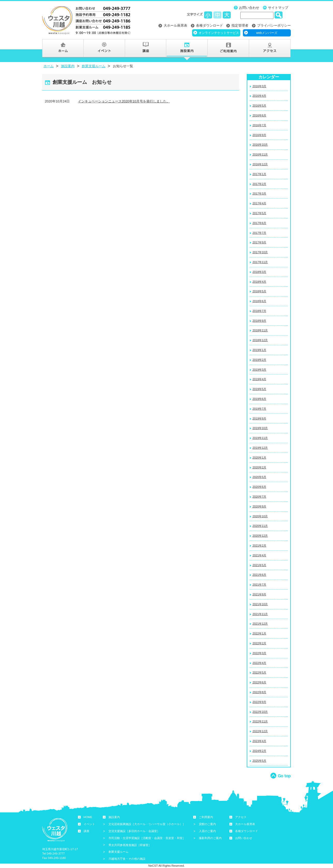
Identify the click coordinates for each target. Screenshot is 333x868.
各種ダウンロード (209, 25)
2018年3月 (259, 272)
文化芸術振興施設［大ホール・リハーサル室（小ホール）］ (147, 824)
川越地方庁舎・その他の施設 (127, 859)
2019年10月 (260, 428)
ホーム (49, 66)
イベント (89, 824)
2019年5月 (259, 389)
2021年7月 (259, 585)
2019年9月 (259, 418)
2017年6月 (259, 223)
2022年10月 (260, 712)
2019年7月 (259, 409)
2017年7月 (259, 233)
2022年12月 (260, 731)
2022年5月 (259, 672)
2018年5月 (259, 291)
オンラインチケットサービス (219, 33)
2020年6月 (259, 487)
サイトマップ (278, 8)
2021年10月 (260, 604)
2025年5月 (259, 761)
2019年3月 (259, 370)
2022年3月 (259, 653)
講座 (86, 831)
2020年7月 (259, 497)
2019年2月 (259, 360)
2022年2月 (259, 643)
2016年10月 (260, 145)
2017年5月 (259, 213)
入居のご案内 (207, 831)
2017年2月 (259, 184)
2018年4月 (259, 282)
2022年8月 (259, 692)
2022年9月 (259, 702)
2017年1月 (259, 174)
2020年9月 (259, 506)
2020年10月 (260, 516)
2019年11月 (260, 438)
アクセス (241, 817)
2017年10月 (260, 252)
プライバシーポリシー (274, 25)
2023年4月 (259, 741)
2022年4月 (259, 663)
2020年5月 (259, 477)
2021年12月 (260, 624)
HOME (88, 817)
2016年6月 (259, 115)
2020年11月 (260, 526)
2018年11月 (260, 330)
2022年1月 (259, 633)
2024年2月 (259, 751)
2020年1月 (259, 458)
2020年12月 (260, 536)
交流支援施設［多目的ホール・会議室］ (134, 831)
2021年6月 (259, 575)
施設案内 (68, 66)
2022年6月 (259, 682)
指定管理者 (240, 25)
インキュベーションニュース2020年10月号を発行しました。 (124, 101)
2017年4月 (259, 203)
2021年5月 (259, 565)
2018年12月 (260, 340)
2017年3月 (259, 193)
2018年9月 (259, 321)
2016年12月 (260, 164)
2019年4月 (259, 379)
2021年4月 (259, 555)
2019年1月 (259, 350)
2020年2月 (259, 467)
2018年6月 (259, 301)
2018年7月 (259, 311)
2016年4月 (259, 96)
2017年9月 (259, 242)
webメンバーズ (267, 33)
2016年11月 (260, 154)
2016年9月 (259, 135)
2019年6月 (259, 399)
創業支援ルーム (94, 66)
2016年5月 (259, 106)
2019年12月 (260, 448)
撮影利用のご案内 (210, 838)
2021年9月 (259, 594)
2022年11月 (260, 721)
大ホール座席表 (175, 25)
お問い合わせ (249, 8)
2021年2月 (259, 545)
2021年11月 (260, 614)
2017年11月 (260, 262)
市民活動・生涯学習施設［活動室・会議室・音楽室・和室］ (147, 838)
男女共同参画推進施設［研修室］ (130, 845)
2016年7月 (259, 125)
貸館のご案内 (207, 824)
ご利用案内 (206, 817)
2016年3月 (259, 86)
